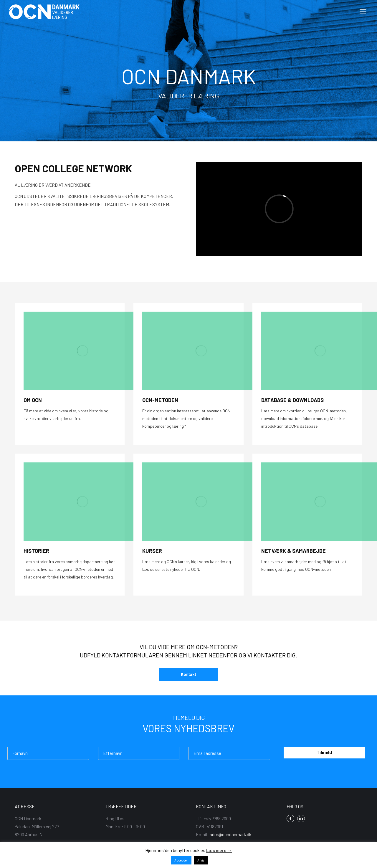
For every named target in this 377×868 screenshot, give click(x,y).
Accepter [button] (181, 860)
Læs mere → (219, 850)
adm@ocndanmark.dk (230, 834)
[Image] (82, 351)
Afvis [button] (201, 860)
